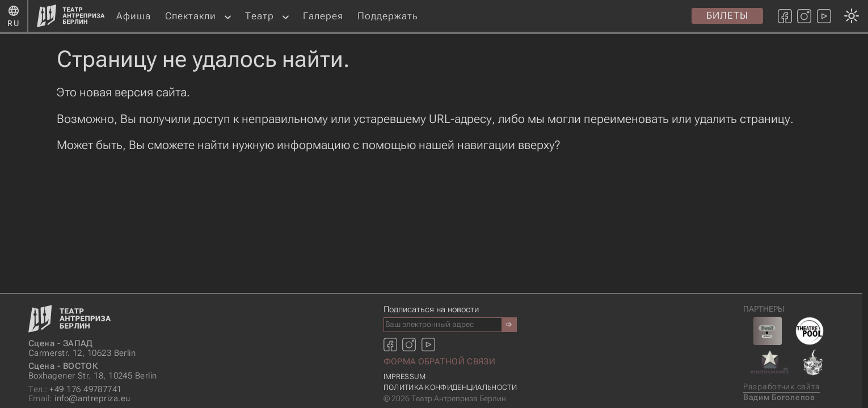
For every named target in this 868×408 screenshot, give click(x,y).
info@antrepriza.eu (79, 399)
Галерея (323, 16)
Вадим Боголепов (779, 398)
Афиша (134, 16)
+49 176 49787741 (75, 390)
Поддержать (388, 16)
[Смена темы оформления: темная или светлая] (431, 204)
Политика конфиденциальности (450, 387)
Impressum (405, 377)
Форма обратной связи (439, 362)
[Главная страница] (71, 16)
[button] (228, 16)
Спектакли (191, 16)
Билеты (727, 15)
